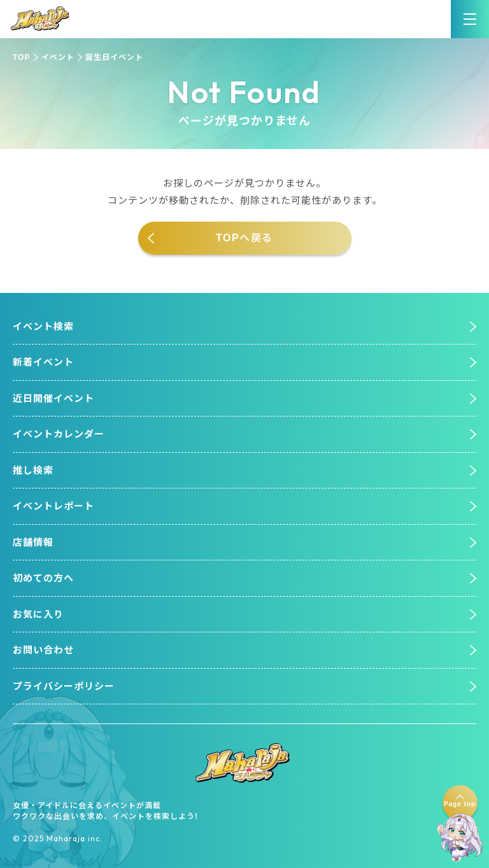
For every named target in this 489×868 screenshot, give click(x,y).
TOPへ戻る (244, 238)
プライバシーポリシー (64, 686)
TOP (21, 57)
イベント (58, 57)
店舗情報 (33, 542)
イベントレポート (53, 506)
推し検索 (33, 470)
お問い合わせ (43, 650)
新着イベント (43, 362)
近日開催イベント (53, 398)
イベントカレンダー (59, 434)
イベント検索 (43, 326)
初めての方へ (43, 578)
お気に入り (38, 614)
